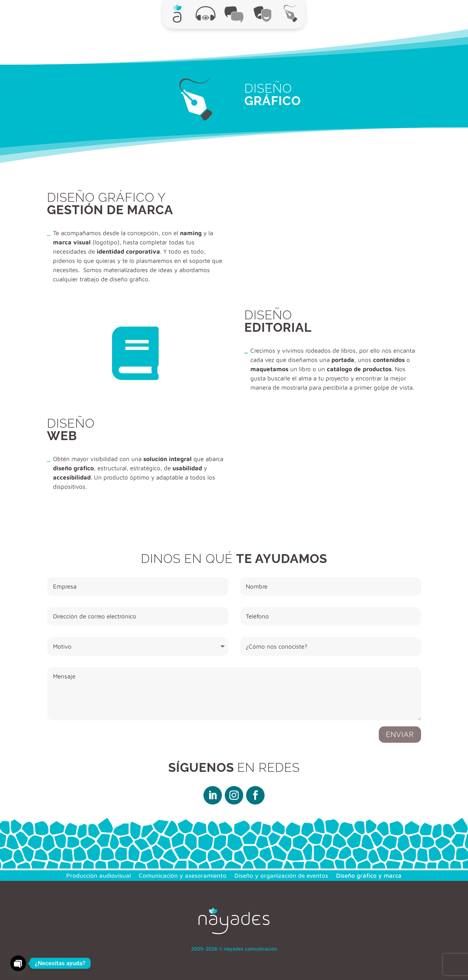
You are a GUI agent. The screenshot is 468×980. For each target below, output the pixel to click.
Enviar (400, 735)
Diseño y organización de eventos (281, 875)
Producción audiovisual (99, 875)
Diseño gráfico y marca (369, 875)
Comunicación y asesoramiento (183, 875)
